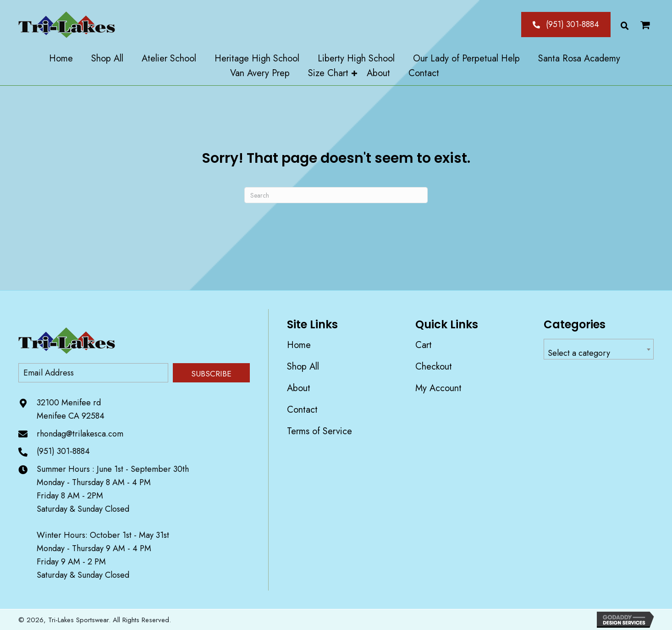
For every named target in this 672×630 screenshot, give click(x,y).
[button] (566, 24)
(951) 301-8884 (63, 451)
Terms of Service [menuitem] (319, 431)
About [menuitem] (299, 388)
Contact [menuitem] (302, 410)
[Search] (336, 195)
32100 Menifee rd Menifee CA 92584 (71, 409)
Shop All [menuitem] (303, 367)
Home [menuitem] (299, 345)
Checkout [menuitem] (434, 367)
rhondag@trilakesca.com (80, 434)
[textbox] (599, 353)
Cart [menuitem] (424, 345)
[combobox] (599, 349)
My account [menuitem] (438, 388)
